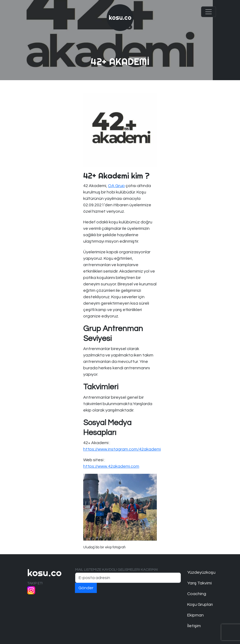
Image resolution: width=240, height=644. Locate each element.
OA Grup (116, 186)
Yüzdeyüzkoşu (200, 572)
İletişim (194, 626)
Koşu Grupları (200, 604)
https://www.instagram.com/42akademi (122, 449)
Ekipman (195, 615)
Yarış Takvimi (199, 583)
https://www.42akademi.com (111, 466)
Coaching (197, 594)
